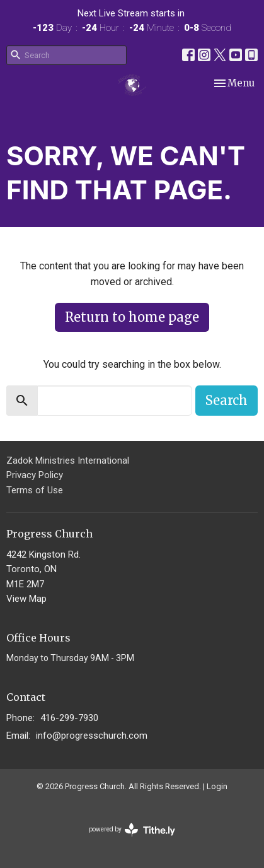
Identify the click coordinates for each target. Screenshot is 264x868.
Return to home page (132, 317)
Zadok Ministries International (68, 460)
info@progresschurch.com (92, 736)
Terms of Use (35, 490)
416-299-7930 (69, 718)
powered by (132, 830)
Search (227, 400)
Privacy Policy (35, 475)
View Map (26, 599)
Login (217, 786)
